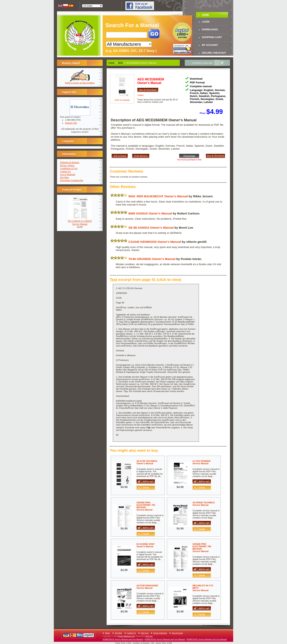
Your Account (177, 633)
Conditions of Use (69, 168)
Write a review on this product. (80, 82)
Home (205, 15)
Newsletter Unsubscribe (72, 180)
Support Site (71, 123)
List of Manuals (68, 174)
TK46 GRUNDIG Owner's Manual (152, 259)
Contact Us (65, 171)
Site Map (64, 177)
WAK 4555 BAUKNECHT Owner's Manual (158, 196)
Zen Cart (149, 636)
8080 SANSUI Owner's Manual (150, 213)
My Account (210, 45)
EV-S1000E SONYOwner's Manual (146, 545)
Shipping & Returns (70, 162)
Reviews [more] (71, 63)
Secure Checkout (214, 53)
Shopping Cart (212, 37)
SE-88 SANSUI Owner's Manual (151, 228)
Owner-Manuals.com (126, 636)
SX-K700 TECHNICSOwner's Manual (147, 462)
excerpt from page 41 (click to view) (145, 280)
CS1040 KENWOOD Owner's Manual (155, 242)
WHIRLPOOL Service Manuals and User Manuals (123, 639)
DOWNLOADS (210, 30)
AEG (120, 63)
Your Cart (145, 633)
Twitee (141, 95)
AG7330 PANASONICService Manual (147, 587)
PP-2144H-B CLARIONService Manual (80, 221)
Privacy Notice (67, 165)
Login (206, 22)
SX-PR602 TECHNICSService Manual (204, 504)
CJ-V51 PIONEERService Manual (201, 462)
